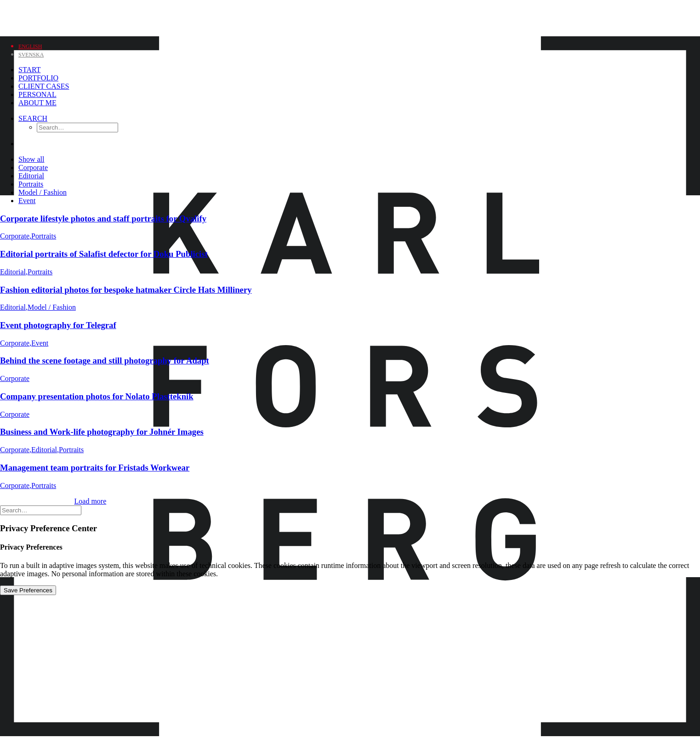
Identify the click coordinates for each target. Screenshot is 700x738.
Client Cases (44, 86)
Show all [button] (31, 159)
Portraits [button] (31, 184)
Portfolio (38, 78)
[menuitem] (68, 70)
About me (37, 103)
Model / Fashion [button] (43, 192)
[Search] (33, 118)
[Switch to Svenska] (31, 54)
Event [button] (27, 201)
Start (29, 70)
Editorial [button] (31, 176)
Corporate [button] (33, 167)
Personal (37, 94)
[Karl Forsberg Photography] (350, 17)
